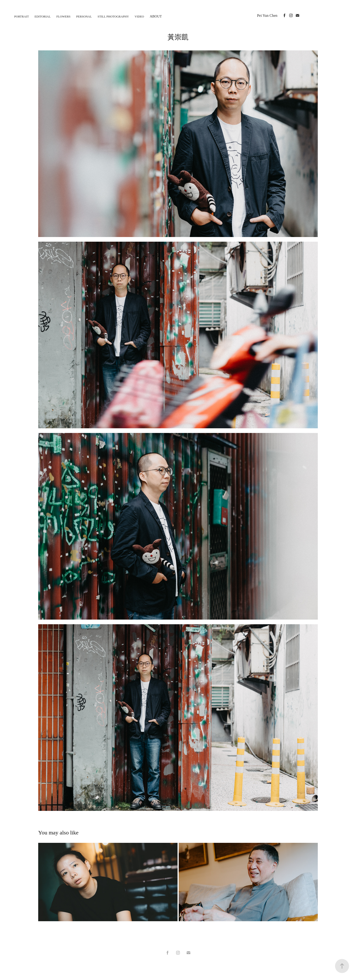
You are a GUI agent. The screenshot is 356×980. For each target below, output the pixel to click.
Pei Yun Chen (267, 16)
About (156, 16)
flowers (63, 16)
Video (139, 16)
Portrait (22, 16)
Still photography (113, 16)
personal (84, 16)
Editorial (43, 16)
